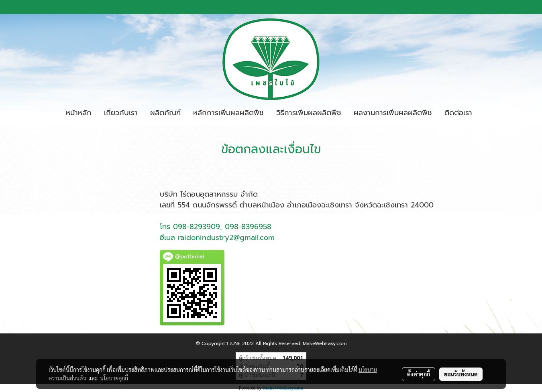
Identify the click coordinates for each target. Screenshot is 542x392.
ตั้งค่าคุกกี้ (419, 374)
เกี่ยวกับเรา (121, 113)
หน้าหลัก (79, 113)
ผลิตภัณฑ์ (165, 113)
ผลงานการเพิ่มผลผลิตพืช (393, 113)
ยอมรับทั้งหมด (461, 374)
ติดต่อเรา (458, 113)
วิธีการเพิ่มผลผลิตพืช (309, 113)
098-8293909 (197, 227)
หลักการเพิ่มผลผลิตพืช (228, 113)
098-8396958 (248, 227)
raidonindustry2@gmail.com (226, 238)
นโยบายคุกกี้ (114, 378)
